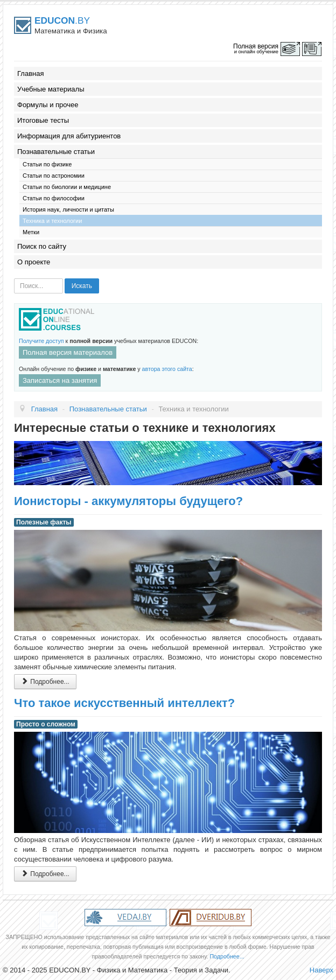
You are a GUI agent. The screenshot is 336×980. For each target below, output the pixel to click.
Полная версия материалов (68, 352)
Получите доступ (41, 341)
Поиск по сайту (42, 246)
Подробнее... (45, 681)
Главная (30, 73)
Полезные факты (44, 522)
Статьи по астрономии (54, 176)
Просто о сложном (46, 724)
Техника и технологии (52, 221)
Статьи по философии (54, 198)
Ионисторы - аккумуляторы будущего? (128, 501)
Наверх (321, 970)
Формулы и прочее (48, 105)
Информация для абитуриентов (69, 136)
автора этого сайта (167, 369)
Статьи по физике (47, 164)
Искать (82, 286)
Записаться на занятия (60, 380)
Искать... (14, 279)
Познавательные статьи (56, 152)
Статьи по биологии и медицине (67, 187)
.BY (62, 20)
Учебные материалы (51, 89)
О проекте (34, 262)
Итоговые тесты (43, 120)
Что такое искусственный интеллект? (124, 703)
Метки (31, 232)
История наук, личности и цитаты (68, 209)
